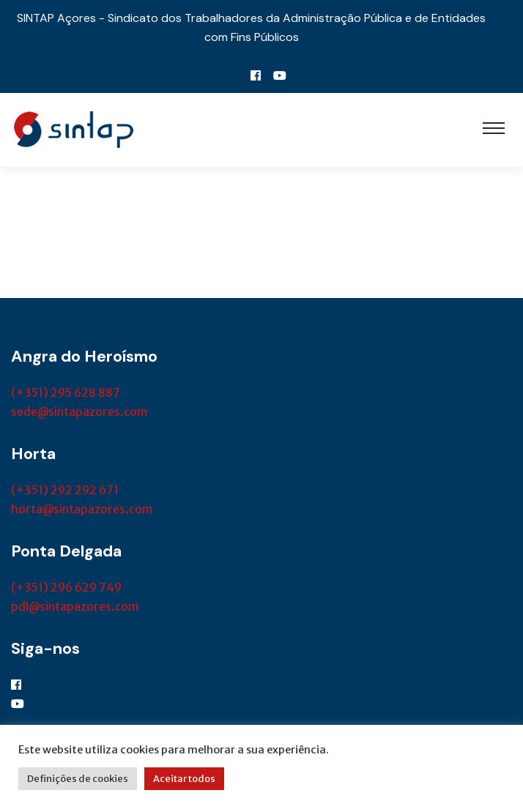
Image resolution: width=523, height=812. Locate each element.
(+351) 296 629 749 (66, 587)
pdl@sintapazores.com (75, 606)
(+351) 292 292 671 (65, 490)
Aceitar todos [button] (184, 779)
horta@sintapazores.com (82, 509)
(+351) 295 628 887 (66, 392)
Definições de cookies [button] (78, 779)
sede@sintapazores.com (79, 411)
